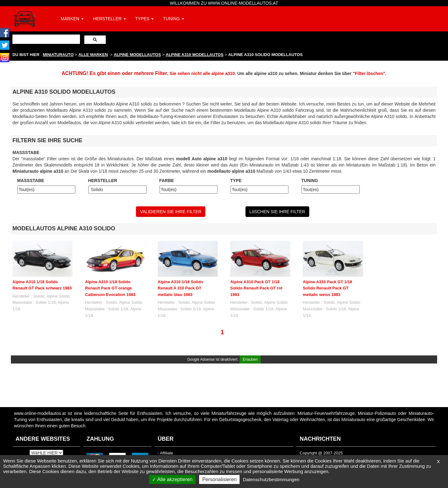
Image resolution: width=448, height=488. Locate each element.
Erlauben (250, 359)
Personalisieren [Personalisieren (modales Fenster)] (219, 479)
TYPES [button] (145, 19)
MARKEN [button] (72, 19)
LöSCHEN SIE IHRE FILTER (277, 212)
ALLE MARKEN (93, 55)
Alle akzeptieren (172, 479)
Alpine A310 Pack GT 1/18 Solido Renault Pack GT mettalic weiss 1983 (327, 288)
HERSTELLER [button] (110, 19)
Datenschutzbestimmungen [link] (271, 479)
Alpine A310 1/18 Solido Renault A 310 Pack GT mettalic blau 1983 (180, 288)
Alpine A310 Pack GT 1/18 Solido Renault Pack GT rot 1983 (256, 288)
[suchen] (46, 39)
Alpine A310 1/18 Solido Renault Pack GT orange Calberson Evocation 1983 (110, 288)
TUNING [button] (174, 19)
